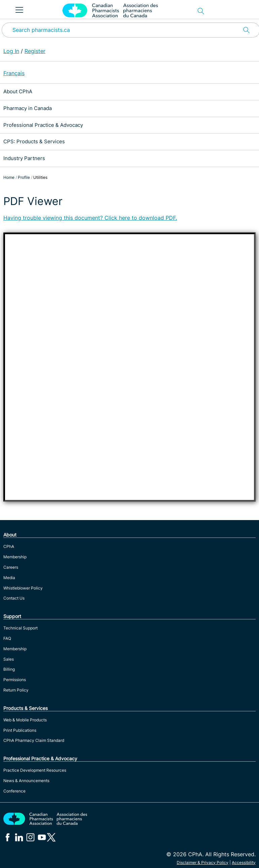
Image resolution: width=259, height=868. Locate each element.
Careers (11, 567)
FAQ (7, 638)
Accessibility (244, 862)
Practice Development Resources (35, 770)
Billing (9, 669)
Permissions (15, 680)
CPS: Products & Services (34, 141)
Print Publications (20, 730)
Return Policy (16, 690)
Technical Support (20, 628)
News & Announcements (26, 781)
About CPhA (18, 91)
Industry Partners (24, 158)
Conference (14, 791)
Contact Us (14, 598)
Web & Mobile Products (25, 720)
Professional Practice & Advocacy (43, 125)
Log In (11, 51)
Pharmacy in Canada (28, 108)
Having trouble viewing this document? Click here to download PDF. (90, 218)
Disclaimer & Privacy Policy (203, 862)
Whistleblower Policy (23, 588)
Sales (9, 659)
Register (35, 51)
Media (9, 578)
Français (14, 73)
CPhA (9, 546)
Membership (15, 557)
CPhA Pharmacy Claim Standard (34, 740)
